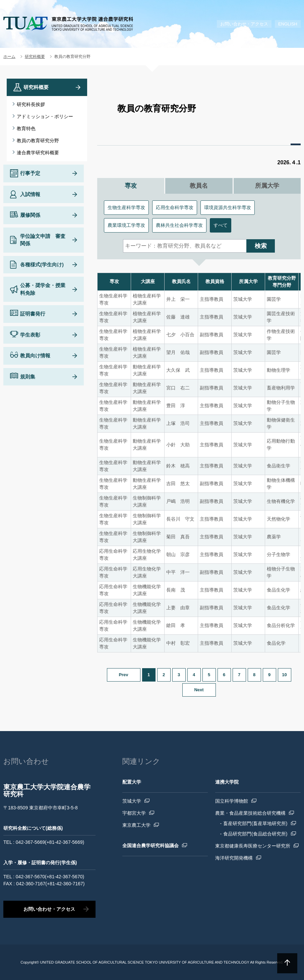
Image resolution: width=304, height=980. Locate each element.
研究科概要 (35, 57)
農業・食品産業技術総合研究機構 (250, 813)
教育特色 (26, 128)
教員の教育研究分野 (38, 141)
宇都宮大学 (134, 813)
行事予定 (30, 173)
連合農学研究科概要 (38, 153)
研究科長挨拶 (31, 104)
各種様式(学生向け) (42, 264)
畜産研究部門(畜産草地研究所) (255, 823)
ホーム (9, 57)
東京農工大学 (136, 825)
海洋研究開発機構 (234, 858)
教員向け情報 (35, 355)
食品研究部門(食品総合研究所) (255, 834)
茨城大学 (132, 801)
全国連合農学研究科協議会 (150, 845)
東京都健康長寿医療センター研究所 (253, 846)
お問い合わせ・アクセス (244, 24)
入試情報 (30, 194)
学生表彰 (30, 335)
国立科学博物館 (232, 801)
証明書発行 (33, 314)
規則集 (28, 377)
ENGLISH (288, 24)
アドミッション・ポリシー (45, 116)
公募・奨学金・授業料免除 (43, 289)
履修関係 (30, 215)
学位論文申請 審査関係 (43, 240)
